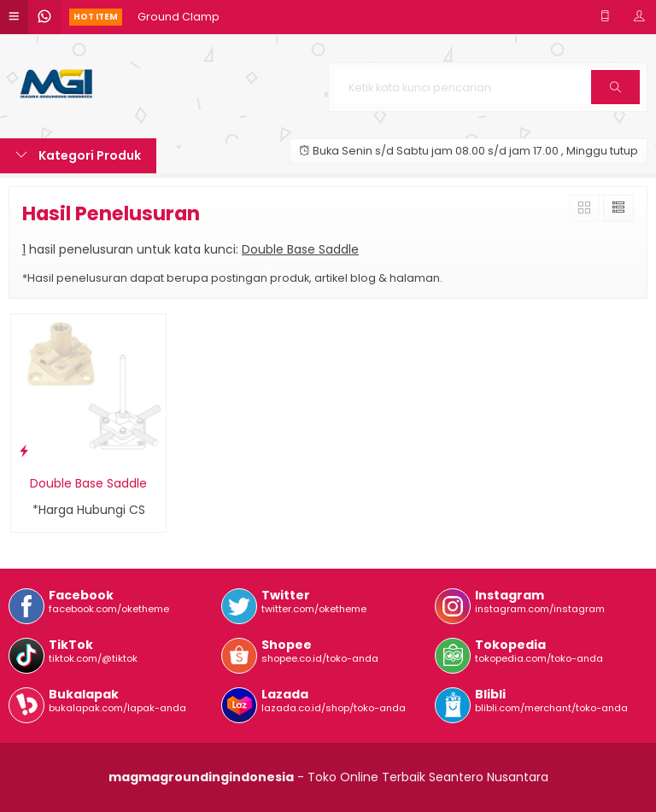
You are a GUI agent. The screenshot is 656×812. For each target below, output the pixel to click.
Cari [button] (615, 93)
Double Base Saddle (88, 483)
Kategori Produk (78, 155)
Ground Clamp (179, 17)
